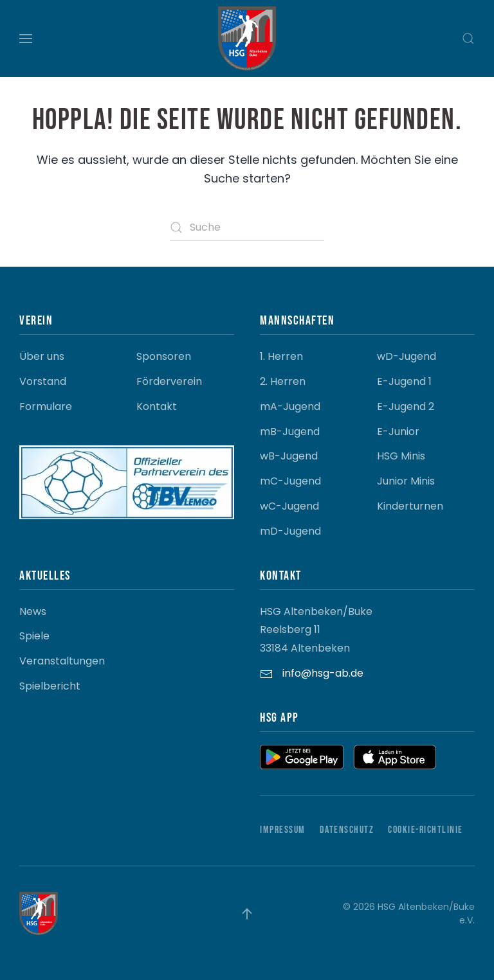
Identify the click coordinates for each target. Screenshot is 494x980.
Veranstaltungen (62, 661)
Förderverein (169, 381)
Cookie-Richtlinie (425, 830)
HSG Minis (401, 456)
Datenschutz (347, 830)
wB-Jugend (289, 456)
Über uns (42, 356)
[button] (26, 39)
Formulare (46, 406)
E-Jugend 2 (406, 406)
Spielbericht (50, 686)
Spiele (34, 636)
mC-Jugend (290, 481)
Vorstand (43, 381)
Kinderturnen (410, 506)
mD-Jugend (290, 531)
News (33, 611)
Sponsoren (164, 356)
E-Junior (398, 432)
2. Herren (283, 381)
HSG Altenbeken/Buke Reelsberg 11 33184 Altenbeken (316, 630)
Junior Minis (406, 481)
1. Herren (281, 356)
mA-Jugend (290, 406)
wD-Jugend (407, 356)
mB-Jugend (290, 432)
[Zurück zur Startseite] (247, 39)
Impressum (283, 830)
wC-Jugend (289, 506)
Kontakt (157, 406)
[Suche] (247, 227)
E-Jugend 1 (404, 381)
